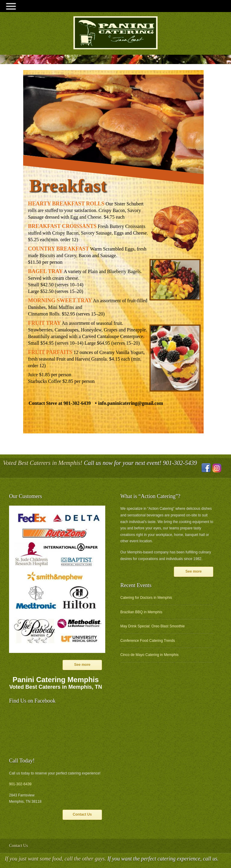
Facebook (206, 468)
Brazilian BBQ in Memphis (141, 612)
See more (82, 665)
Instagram (217, 468)
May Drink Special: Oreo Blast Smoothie (152, 626)
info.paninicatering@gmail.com (131, 403)
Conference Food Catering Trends (148, 641)
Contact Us (82, 814)
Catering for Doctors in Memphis (146, 598)
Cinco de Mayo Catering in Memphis (149, 655)
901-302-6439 (20, 784)
